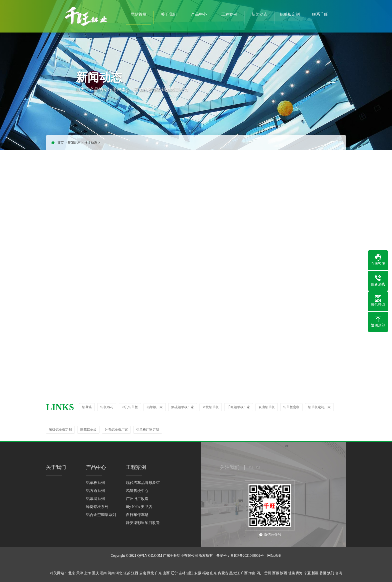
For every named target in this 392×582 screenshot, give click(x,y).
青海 (299, 573)
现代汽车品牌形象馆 (143, 483)
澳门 (331, 573)
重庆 (95, 573)
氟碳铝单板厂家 (183, 407)
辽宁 (174, 573)
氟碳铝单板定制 (60, 430)
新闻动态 (74, 143)
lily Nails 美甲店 (139, 507)
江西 (135, 573)
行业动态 (91, 143)
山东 (213, 573)
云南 (143, 573)
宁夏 (307, 573)
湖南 (103, 573)
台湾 (339, 573)
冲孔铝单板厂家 (116, 430)
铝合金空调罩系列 (101, 515)
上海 (87, 573)
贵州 (268, 573)
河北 (119, 573)
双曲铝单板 (267, 407)
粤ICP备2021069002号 (247, 556)
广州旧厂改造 (137, 499)
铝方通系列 (95, 491)
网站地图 (274, 556)
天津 (80, 573)
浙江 (190, 573)
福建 (206, 573)
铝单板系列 (95, 483)
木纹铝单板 (211, 407)
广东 (158, 573)
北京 (72, 573)
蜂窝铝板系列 (97, 507)
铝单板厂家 (155, 407)
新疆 (315, 573)
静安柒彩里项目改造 (143, 523)
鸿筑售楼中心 (137, 491)
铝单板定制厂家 (319, 407)
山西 (166, 573)
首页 (60, 143)
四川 (260, 573)
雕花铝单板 (88, 430)
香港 (323, 573)
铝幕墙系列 (95, 499)
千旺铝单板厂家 (239, 407)
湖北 (150, 573)
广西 (244, 573)
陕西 (283, 573)
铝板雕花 (107, 407)
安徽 (198, 573)
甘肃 (291, 573)
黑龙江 (234, 573)
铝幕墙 (87, 407)
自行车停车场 (137, 515)
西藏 (276, 573)
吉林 (182, 573)
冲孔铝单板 (130, 407)
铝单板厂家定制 (148, 430)
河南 (111, 573)
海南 (252, 573)
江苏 (127, 573)
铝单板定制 (291, 407)
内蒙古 (223, 573)
